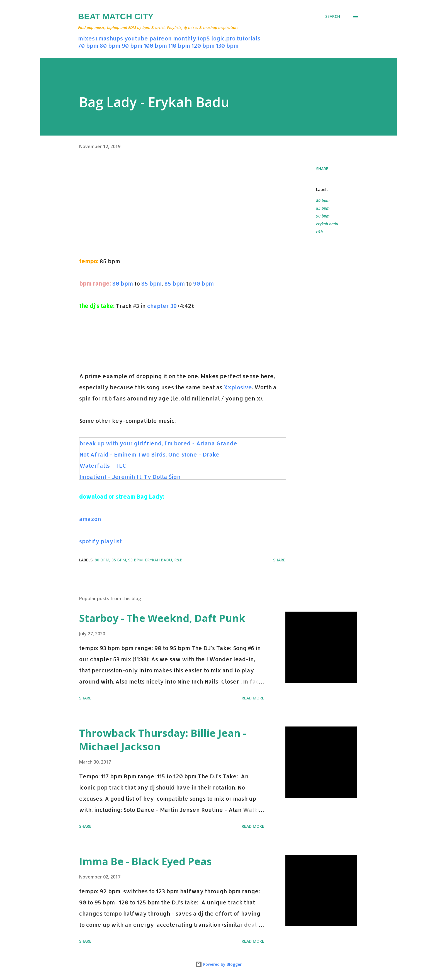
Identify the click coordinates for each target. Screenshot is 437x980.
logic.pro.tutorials (236, 38)
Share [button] (322, 169)
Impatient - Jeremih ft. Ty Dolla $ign (130, 477)
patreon (161, 38)
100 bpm (155, 45)
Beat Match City (116, 16)
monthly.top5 (191, 38)
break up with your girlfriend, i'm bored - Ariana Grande (158, 443)
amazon (90, 519)
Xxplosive (238, 387)
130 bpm (227, 45)
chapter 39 (162, 306)
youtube (136, 38)
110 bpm (179, 45)
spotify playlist (100, 541)
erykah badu (327, 224)
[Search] (333, 16)
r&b (319, 232)
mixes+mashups (100, 38)
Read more (253, 698)
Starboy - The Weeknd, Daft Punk (162, 618)
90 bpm (132, 45)
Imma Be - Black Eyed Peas (145, 861)
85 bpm (151, 283)
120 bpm (203, 45)
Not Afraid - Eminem (109, 454)
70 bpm (88, 45)
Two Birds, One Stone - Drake (179, 454)
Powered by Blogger (219, 964)
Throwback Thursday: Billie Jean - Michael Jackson (163, 740)
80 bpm (110, 45)
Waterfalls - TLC (103, 465)
